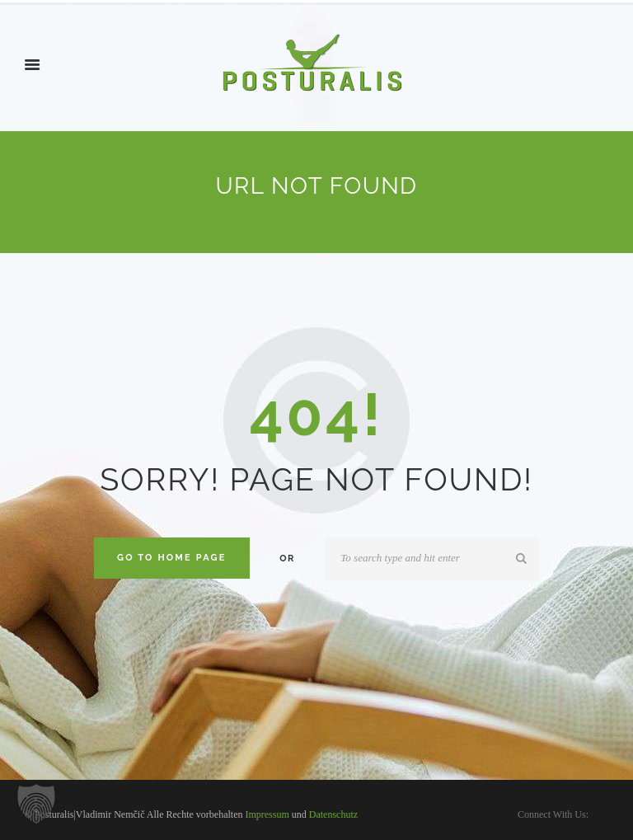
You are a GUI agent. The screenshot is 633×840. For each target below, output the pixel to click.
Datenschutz (333, 814)
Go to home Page (171, 558)
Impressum (267, 814)
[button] (36, 804)
